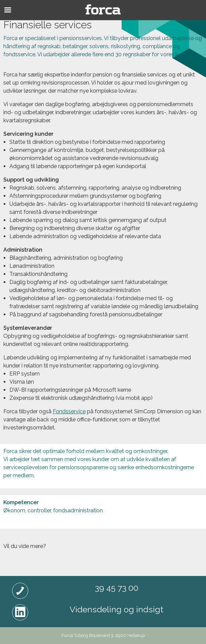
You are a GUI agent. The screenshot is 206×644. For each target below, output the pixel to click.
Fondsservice (69, 411)
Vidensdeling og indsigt (116, 609)
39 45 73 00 (117, 588)
